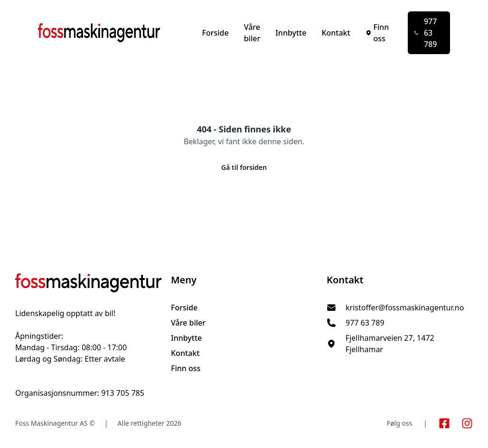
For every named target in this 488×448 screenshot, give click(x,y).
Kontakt (336, 33)
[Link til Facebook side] (444, 423)
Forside (215, 33)
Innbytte (291, 33)
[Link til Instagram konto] (467, 423)
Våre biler (252, 33)
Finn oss (377, 33)
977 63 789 (426, 33)
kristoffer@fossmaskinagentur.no (405, 308)
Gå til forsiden (244, 167)
